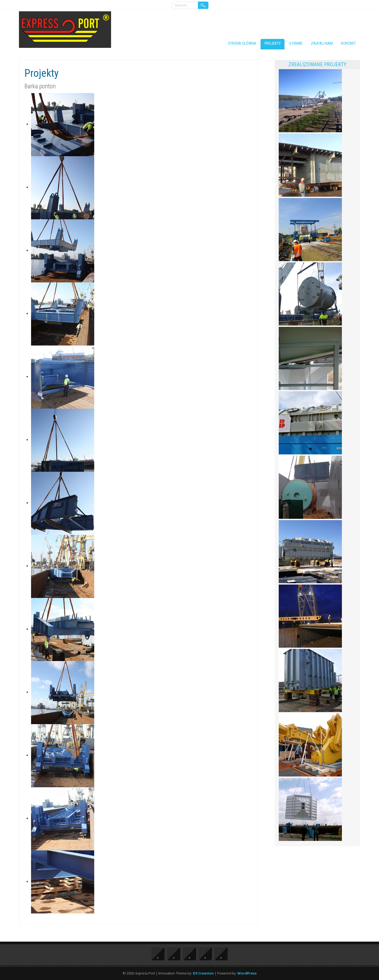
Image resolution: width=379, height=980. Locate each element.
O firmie (296, 43)
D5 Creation (203, 973)
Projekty (273, 43)
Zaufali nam (322, 43)
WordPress (247, 973)
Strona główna (242, 43)
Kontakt (348, 43)
